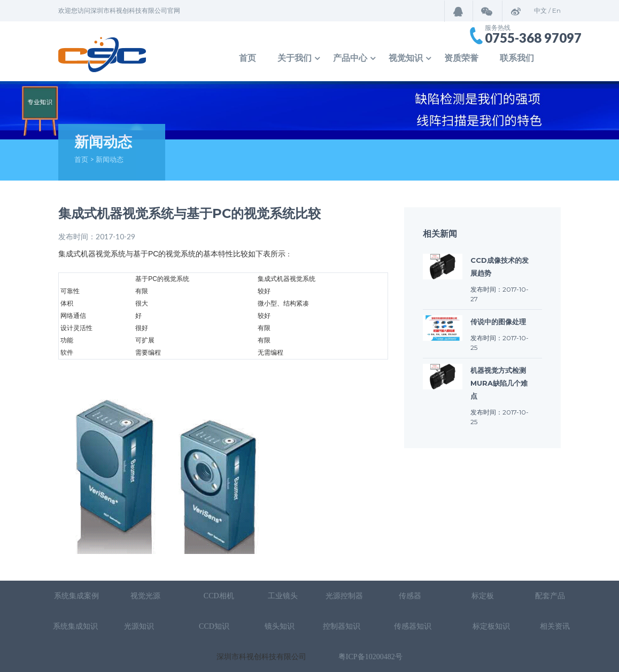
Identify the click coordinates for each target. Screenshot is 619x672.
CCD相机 (219, 596)
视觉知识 (406, 58)
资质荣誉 (461, 58)
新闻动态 (110, 159)
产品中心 (350, 58)
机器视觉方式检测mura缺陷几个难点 (499, 383)
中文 (540, 10)
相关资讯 (555, 626)
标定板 (482, 596)
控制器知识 (342, 626)
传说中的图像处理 (498, 322)
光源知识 (140, 626)
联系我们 (517, 58)
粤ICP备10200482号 (370, 657)
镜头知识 (280, 626)
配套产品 (550, 596)
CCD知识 (215, 626)
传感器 (411, 596)
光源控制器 (344, 596)
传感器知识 (414, 626)
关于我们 (295, 58)
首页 (247, 58)
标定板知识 (491, 626)
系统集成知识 (75, 626)
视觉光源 (145, 596)
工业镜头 (283, 596)
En (556, 10)
